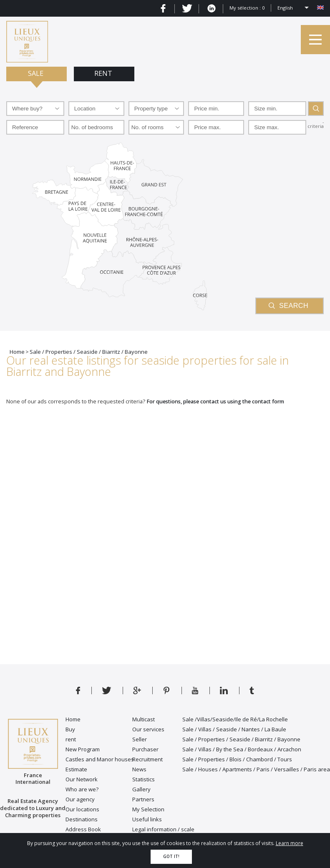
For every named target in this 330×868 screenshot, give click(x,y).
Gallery (141, 789)
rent (71, 739)
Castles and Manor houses (100, 759)
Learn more (290, 843)
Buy (70, 729)
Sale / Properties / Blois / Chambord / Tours (237, 759)
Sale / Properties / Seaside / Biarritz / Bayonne (241, 739)
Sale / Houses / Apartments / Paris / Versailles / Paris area (256, 769)
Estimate (76, 769)
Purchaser (145, 749)
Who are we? (82, 789)
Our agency (80, 799)
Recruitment (147, 759)
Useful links (147, 819)
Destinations (82, 819)
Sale (37, 73)
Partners (143, 799)
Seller (140, 739)
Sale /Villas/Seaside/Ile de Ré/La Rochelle (235, 719)
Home (73, 719)
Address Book (83, 829)
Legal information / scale (163, 829)
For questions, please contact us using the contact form (215, 401)
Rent (104, 73)
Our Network (82, 779)
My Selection (148, 809)
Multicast (144, 719)
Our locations (82, 809)
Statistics (144, 779)
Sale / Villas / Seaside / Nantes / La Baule (234, 729)
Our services (148, 729)
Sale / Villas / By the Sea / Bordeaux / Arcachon (242, 749)
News (139, 769)
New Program (83, 749)
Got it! (171, 857)
